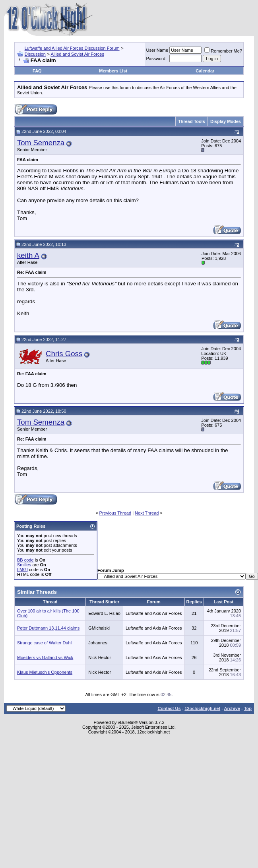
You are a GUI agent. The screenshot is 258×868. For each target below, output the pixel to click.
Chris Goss (64, 354)
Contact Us (169, 708)
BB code (25, 560)
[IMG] (22, 570)
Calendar (205, 71)
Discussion (35, 54)
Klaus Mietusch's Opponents (45, 672)
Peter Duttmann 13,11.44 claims (48, 628)
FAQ (37, 71)
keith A (28, 255)
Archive (232, 708)
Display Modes (226, 121)
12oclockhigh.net (202, 708)
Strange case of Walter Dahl (44, 643)
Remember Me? (223, 51)
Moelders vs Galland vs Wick (45, 657)
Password (156, 59)
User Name (157, 50)
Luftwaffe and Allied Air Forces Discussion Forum (72, 48)
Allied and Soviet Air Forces (77, 54)
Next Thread (147, 513)
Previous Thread (115, 513)
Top (248, 708)
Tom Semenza (41, 143)
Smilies (24, 565)
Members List (113, 71)
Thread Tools (192, 121)
